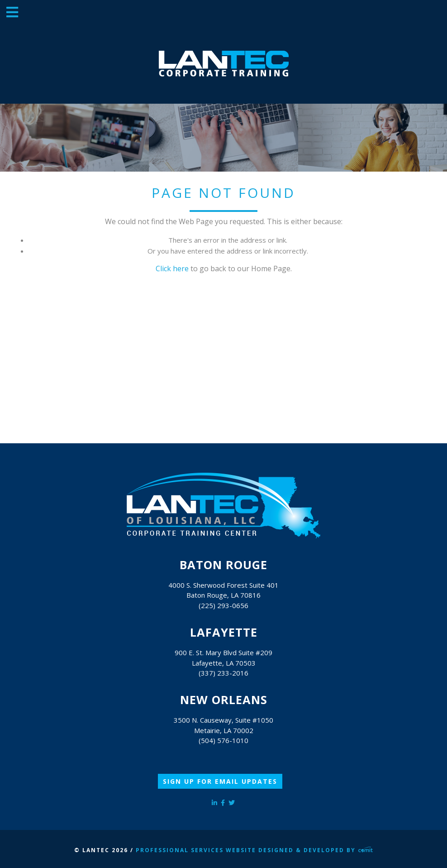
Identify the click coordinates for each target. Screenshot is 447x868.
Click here (172, 269)
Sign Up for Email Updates (220, 781)
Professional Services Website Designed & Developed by (254, 850)
